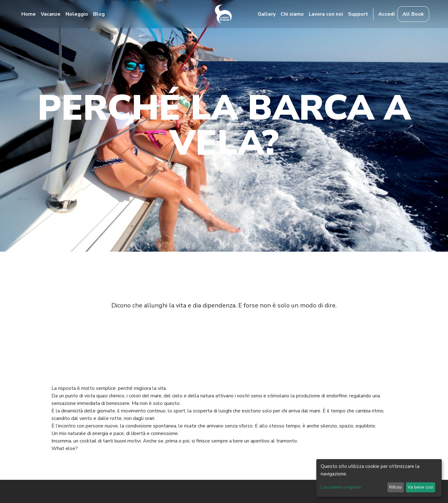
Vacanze (51, 14)
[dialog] (379, 478)
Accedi (387, 14)
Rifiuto (395, 487)
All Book (413, 14)
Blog (99, 14)
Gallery (267, 14)
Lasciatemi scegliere (341, 487)
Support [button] (358, 14)
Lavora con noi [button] (326, 14)
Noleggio (77, 14)
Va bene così (420, 487)
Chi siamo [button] (292, 14)
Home (29, 14)
